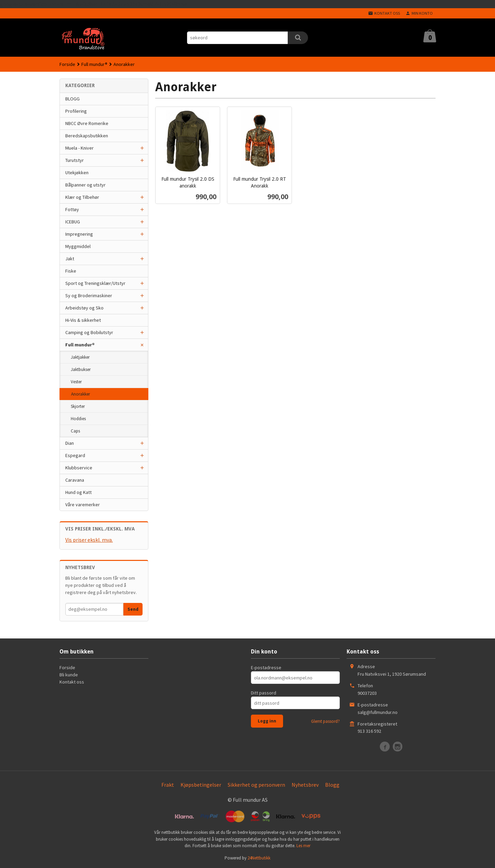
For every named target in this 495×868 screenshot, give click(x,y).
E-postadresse (266, 667)
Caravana (75, 480)
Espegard (75, 455)
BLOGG (72, 99)
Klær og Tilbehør (82, 197)
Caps (75, 431)
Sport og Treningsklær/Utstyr (95, 283)
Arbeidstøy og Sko (84, 308)
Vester (76, 382)
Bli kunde (69, 675)
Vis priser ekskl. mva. (89, 540)
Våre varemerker (83, 505)
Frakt (168, 785)
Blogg (332, 785)
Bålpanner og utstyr (85, 185)
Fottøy (72, 209)
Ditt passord (264, 693)
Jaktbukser (81, 369)
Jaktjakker (80, 357)
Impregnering (79, 234)
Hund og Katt (78, 492)
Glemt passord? (325, 721)
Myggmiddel (78, 246)
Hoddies (78, 419)
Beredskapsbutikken (87, 136)
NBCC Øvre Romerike (87, 123)
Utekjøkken (77, 173)
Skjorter (78, 406)
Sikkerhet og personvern (256, 785)
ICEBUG (73, 222)
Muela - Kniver (79, 148)
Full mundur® (80, 345)
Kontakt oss (72, 682)
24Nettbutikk (259, 858)
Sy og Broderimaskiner (89, 295)
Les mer (303, 846)
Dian (70, 443)
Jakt (70, 259)
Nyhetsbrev (305, 785)
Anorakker (81, 394)
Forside (67, 64)
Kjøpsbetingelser (201, 785)
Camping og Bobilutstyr (89, 332)
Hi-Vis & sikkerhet (83, 320)
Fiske (71, 271)
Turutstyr (75, 160)
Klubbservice (79, 468)
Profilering (76, 111)
